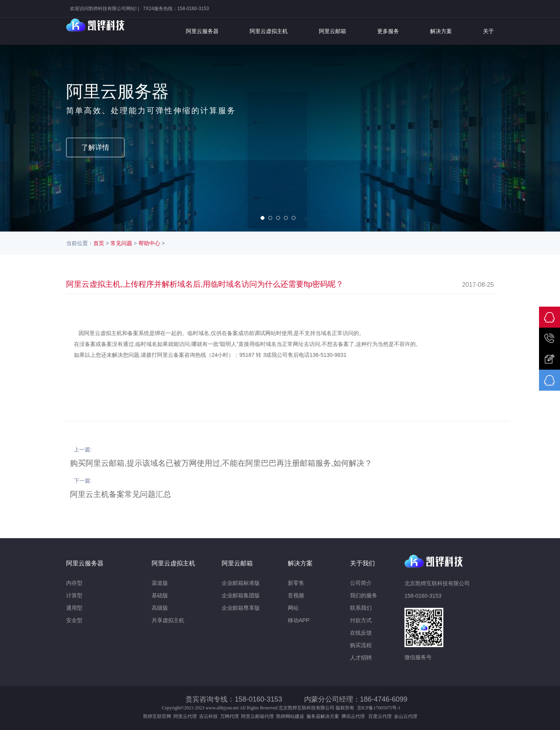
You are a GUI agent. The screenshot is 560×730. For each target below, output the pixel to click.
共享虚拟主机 (168, 620)
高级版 (160, 608)
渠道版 (160, 583)
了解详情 (95, 147)
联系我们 (361, 608)
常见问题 (121, 243)
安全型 (74, 620)
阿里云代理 (185, 716)
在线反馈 (361, 633)
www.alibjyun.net (222, 708)
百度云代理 (381, 716)
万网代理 (229, 716)
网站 (293, 608)
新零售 (296, 583)
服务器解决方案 (324, 716)
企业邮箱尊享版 (241, 608)
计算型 (74, 595)
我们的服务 (364, 595)
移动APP (299, 620)
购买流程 (361, 645)
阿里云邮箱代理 (257, 716)
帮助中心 (149, 243)
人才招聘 (361, 658)
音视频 (296, 595)
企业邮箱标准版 (241, 583)
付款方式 (361, 620)
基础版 (160, 595)
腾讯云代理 (354, 716)
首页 (99, 243)
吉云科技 (208, 716)
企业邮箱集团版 (241, 595)
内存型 (74, 583)
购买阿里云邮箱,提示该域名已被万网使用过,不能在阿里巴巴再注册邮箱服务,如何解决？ (221, 463)
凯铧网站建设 (290, 716)
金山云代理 (406, 716)
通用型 (74, 608)
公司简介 (361, 583)
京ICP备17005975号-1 (379, 708)
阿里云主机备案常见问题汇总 (121, 494)
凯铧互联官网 (157, 716)
